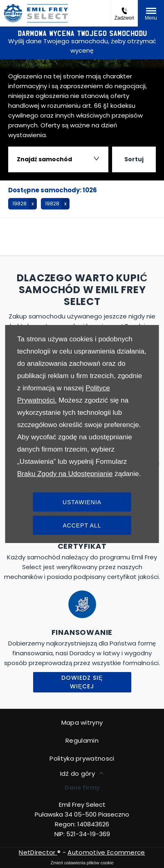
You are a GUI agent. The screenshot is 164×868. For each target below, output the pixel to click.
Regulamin (82, 740)
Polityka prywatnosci (82, 758)
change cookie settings (82, 863)
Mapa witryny (82, 722)
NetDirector (38, 852)
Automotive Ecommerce (106, 852)
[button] (22, 204)
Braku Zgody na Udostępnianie (65, 474)
